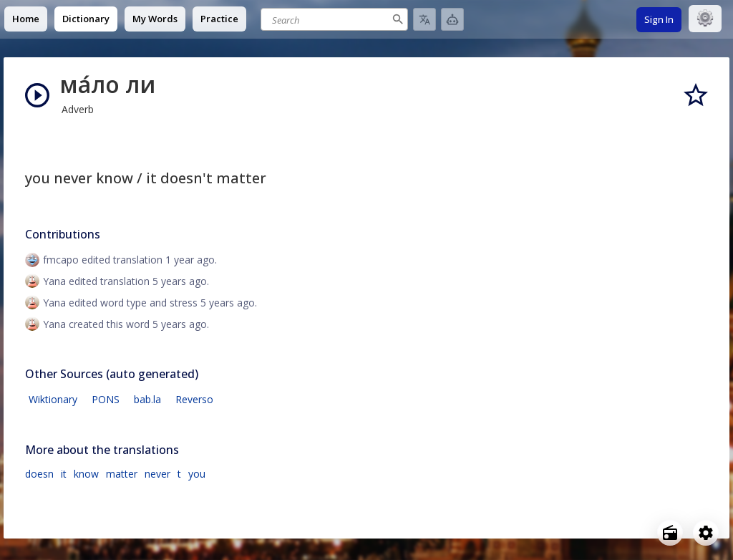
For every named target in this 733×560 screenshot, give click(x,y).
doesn (39, 474)
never (157, 474)
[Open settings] (706, 533)
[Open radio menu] (670, 533)
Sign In (659, 19)
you (197, 474)
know (86, 474)
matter (122, 474)
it (64, 474)
